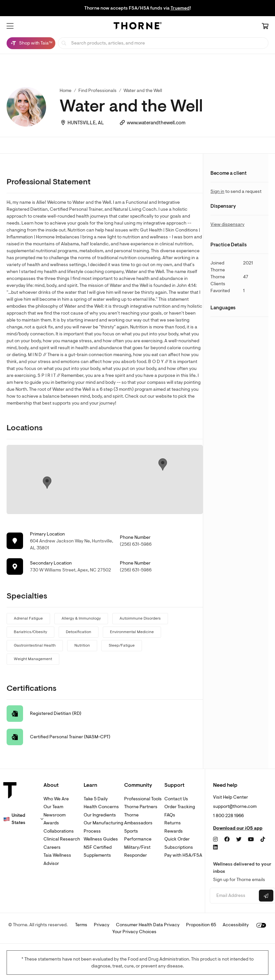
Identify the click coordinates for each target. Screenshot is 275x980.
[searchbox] (163, 43)
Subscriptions (179, 847)
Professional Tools (143, 799)
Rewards (174, 831)
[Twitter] (239, 840)
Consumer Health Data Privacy (148, 925)
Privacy (102, 925)
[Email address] (234, 896)
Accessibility (236, 925)
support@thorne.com (235, 806)
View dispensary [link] (227, 224)
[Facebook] (227, 840)
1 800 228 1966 (228, 816)
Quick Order (177, 839)
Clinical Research (62, 839)
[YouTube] (251, 840)
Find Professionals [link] (97, 91)
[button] (10, 26)
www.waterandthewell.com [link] (156, 123)
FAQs (170, 815)
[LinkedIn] (215, 847)
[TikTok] (263, 840)
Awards (51, 823)
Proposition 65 (201, 925)
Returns (173, 823)
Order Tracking (180, 807)
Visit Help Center (231, 797)
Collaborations (59, 831)
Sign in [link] (217, 191)
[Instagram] (215, 840)
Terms (81, 925)
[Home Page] (138, 27)
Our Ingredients (100, 815)
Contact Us (176, 799)
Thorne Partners (141, 807)
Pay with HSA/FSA (183, 855)
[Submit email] (266, 896)
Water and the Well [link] (143, 91)
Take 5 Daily (96, 799)
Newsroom (55, 815)
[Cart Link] (265, 27)
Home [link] (66, 91)
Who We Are (56, 799)
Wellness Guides (101, 839)
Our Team (53, 807)
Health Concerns (101, 807)
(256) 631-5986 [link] (136, 544)
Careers (52, 847)
